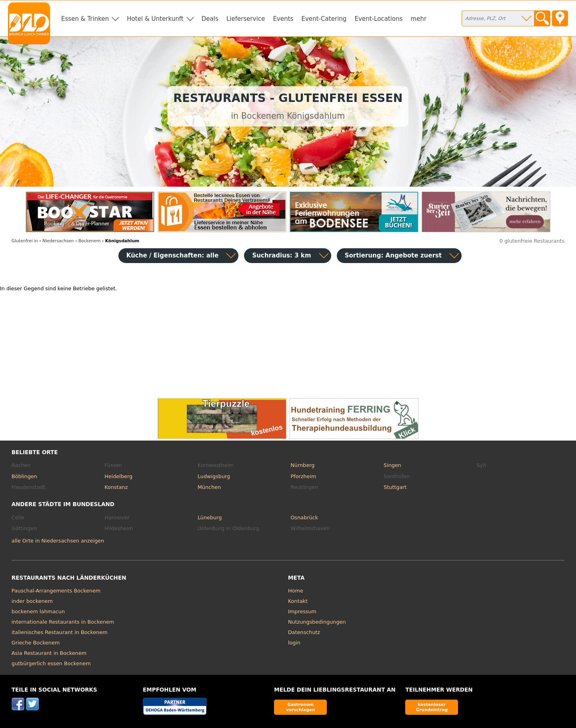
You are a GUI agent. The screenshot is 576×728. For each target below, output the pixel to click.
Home (296, 591)
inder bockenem (32, 601)
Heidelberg (118, 476)
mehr (419, 19)
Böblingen (24, 476)
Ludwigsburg (214, 476)
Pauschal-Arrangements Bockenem (56, 591)
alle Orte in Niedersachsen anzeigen (58, 541)
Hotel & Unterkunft (155, 19)
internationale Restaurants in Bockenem (63, 622)
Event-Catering (324, 19)
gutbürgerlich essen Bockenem (51, 663)
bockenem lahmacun (38, 611)
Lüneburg (210, 518)
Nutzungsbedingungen (317, 622)
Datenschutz (304, 632)
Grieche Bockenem (36, 643)
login (294, 643)
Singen (392, 465)
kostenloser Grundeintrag (432, 707)
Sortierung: (393, 255)
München (209, 487)
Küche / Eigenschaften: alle (173, 255)
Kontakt (298, 601)
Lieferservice (246, 19)
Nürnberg (302, 465)
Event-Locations (378, 19)
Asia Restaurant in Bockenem (49, 653)
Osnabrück (304, 518)
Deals (210, 19)
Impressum (302, 611)
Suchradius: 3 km (281, 255)
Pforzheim (303, 476)
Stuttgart (395, 487)
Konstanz (116, 487)
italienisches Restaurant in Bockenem (60, 632)
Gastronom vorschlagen (301, 707)
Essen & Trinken (85, 19)
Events (283, 19)
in (25, 241)
